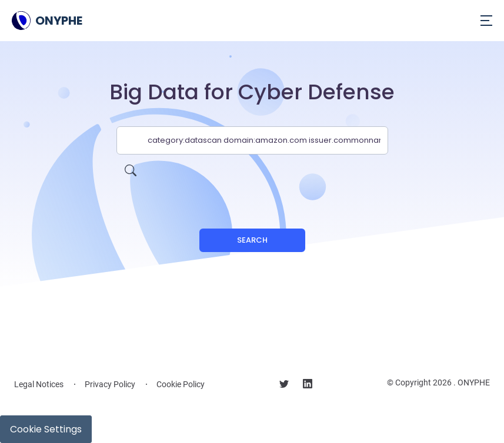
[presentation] (252, 177)
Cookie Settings (46, 429)
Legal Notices (39, 384)
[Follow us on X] (284, 385)
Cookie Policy (181, 384)
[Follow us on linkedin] (308, 385)
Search (252, 240)
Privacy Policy (110, 384)
